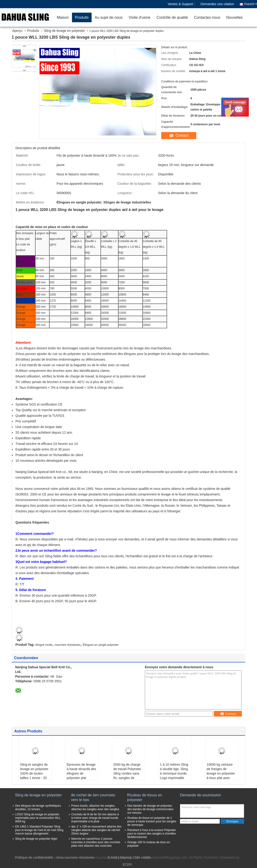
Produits (82, 17)
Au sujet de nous (109, 17)
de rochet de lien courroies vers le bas (93, 797)
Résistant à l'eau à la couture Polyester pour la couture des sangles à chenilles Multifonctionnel (152, 834)
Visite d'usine (139, 17)
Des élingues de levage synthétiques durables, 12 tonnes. (38, 807)
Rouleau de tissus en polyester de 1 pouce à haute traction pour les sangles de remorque (152, 821)
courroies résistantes (68, 645)
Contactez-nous (207, 17)
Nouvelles (234, 17)
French (251, 4)
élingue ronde (44, 645)
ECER (127, 864)
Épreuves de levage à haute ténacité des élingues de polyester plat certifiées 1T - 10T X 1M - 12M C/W (81, 776)
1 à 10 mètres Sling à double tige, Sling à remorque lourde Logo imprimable (174, 771)
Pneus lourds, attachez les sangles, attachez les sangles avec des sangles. (96, 807)
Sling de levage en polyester (64, 31)
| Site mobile (142, 857)
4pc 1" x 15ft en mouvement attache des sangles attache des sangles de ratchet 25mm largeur (96, 830)
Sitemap (126, 857)
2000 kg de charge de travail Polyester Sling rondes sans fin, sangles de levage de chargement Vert (127, 776)
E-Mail (113, 857)
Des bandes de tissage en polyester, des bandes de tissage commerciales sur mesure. (150, 809)
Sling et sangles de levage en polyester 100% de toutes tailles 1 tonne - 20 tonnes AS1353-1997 (34, 776)
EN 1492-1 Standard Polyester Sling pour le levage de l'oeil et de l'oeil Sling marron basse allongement (39, 830)
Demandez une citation (217, 4)
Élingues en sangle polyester (101, 645)
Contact (182, 135)
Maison (63, 17)
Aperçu (17, 31)
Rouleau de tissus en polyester (145, 797)
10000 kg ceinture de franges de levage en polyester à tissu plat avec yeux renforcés (221, 773)
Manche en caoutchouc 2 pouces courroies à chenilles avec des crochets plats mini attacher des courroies (96, 842)
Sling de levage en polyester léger (36, 839)
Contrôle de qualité (172, 17)
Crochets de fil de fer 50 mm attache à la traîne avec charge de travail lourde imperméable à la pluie (95, 818)
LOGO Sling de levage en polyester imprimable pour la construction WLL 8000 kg (38, 818)
